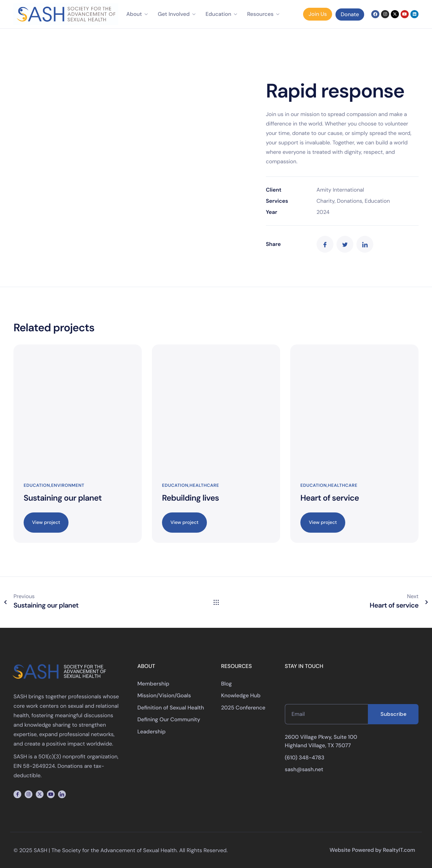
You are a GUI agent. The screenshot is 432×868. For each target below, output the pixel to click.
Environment (68, 486)
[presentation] (336, 691)
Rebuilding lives (191, 498)
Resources (263, 14)
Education (221, 14)
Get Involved (177, 14)
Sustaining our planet (63, 498)
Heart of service (330, 498)
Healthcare (204, 486)
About (137, 14)
